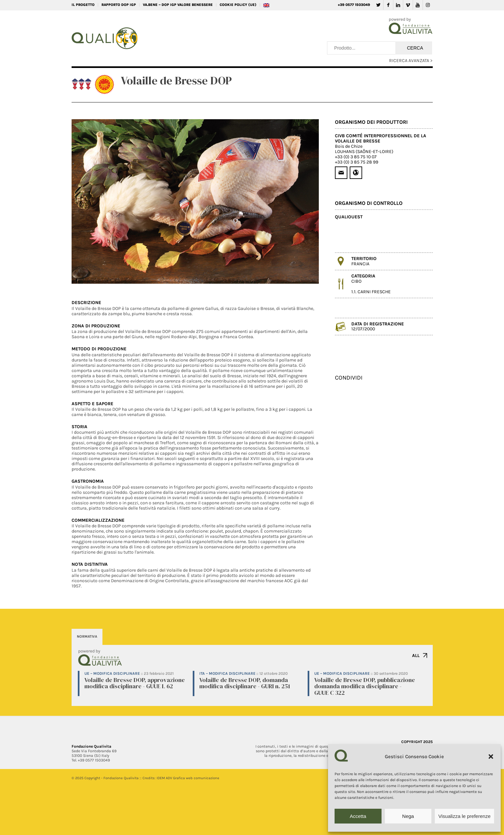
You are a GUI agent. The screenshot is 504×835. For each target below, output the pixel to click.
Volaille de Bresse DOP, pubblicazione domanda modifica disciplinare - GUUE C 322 (365, 686)
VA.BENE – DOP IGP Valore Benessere (178, 5)
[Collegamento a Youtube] (418, 5)
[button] (491, 757)
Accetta (358, 816)
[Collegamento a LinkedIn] (398, 5)
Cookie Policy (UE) (238, 5)
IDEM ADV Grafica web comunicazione (188, 778)
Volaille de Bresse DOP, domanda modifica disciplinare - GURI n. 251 (245, 683)
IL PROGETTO (83, 5)
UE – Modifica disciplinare (112, 673)
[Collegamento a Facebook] (388, 5)
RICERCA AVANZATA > (411, 61)
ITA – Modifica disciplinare (227, 673)
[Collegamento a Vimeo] (408, 5)
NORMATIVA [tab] (87, 637)
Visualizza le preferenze (464, 816)
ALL (416, 656)
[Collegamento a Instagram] (428, 5)
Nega (408, 816)
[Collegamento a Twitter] (378, 5)
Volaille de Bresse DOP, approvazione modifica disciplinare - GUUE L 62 (135, 683)
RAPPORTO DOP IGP (119, 5)
